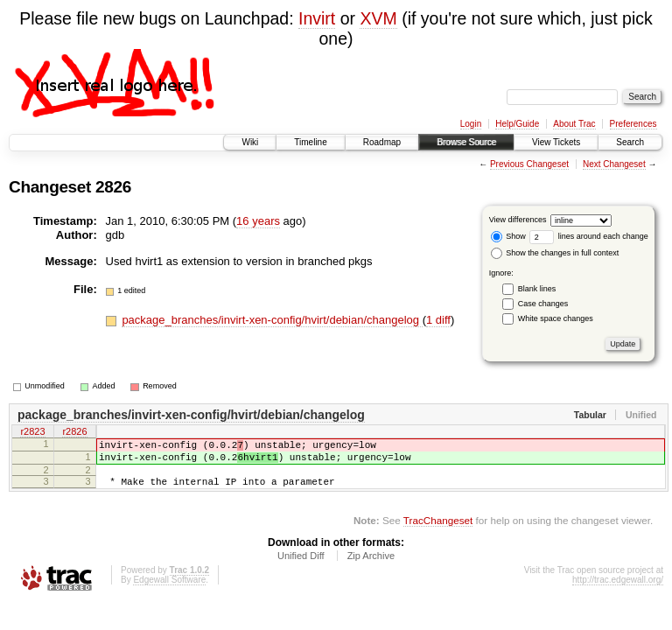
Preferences (633, 124)
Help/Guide (517, 124)
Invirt (317, 18)
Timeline (310, 142)
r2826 (74, 433)
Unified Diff (301, 566)
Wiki (250, 142)
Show (508, 236)
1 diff (438, 320)
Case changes (543, 304)
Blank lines (537, 289)
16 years (258, 221)
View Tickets (556, 142)
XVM (378, 18)
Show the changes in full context (555, 253)
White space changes (556, 318)
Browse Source (466, 142)
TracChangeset (438, 531)
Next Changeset (614, 164)
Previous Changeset (529, 164)
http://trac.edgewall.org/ (618, 590)
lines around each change (589, 236)
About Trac (574, 124)
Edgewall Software (169, 590)
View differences (518, 220)
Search (630, 142)
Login (471, 124)
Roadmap (382, 142)
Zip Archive (371, 566)
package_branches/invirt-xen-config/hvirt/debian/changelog (272, 320)
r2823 (32, 433)
